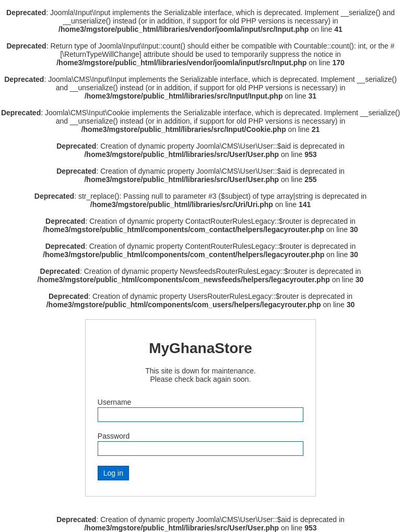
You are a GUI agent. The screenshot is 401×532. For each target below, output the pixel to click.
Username (115, 402)
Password (114, 436)
